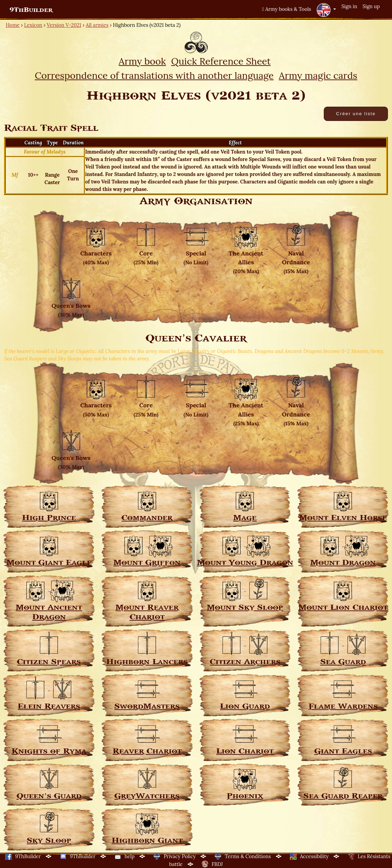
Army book (142, 61)
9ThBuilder (31, 10)
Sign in (349, 6)
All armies (97, 25)
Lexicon (33, 25)
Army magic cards (318, 75)
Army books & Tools (286, 9)
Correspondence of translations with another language (154, 75)
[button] (326, 10)
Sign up (371, 6)
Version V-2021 (64, 25)
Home (13, 25)
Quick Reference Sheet (221, 61)
